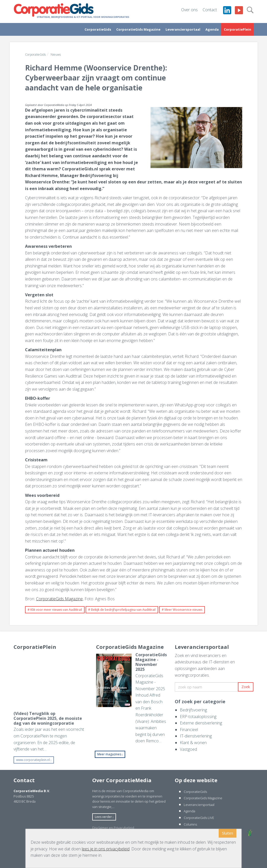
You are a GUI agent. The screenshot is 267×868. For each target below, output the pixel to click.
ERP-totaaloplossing (198, 717)
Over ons (189, 10)
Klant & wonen (193, 743)
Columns (190, 824)
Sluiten (228, 833)
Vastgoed (188, 749)
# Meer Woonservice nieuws (182, 610)
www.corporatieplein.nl (34, 760)
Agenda (212, 29)
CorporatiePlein (237, 29)
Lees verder (104, 817)
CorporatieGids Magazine (138, 29)
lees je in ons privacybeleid (106, 849)
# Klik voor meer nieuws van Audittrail (55, 610)
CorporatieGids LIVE (199, 818)
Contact (210, 10)
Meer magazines (110, 754)
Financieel (189, 730)
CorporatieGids (98, 29)
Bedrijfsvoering (193, 710)
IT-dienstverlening (196, 736)
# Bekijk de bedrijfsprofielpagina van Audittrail (122, 610)
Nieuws (56, 55)
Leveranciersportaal (183, 29)
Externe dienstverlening (201, 723)
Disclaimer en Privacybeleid (113, 828)
